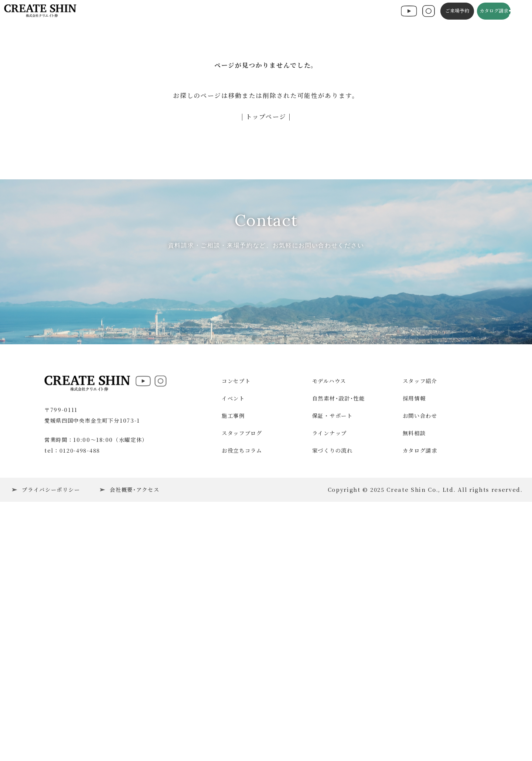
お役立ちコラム (242, 686)
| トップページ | (266, 116)
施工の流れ (346, 11)
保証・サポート (332, 651)
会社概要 (376, 11)
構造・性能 (246, 11)
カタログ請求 (485, 12)
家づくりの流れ (332, 686)
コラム (318, 11)
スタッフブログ (285, 11)
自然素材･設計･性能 (339, 634)
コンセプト (213, 11)
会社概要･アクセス (134, 725)
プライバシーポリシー (51, 725)
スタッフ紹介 (420, 617)
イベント (155, 11)
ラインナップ (330, 668)
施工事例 (183, 11)
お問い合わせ (420, 651)
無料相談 (414, 668)
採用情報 (414, 634)
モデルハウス (329, 617)
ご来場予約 (449, 12)
